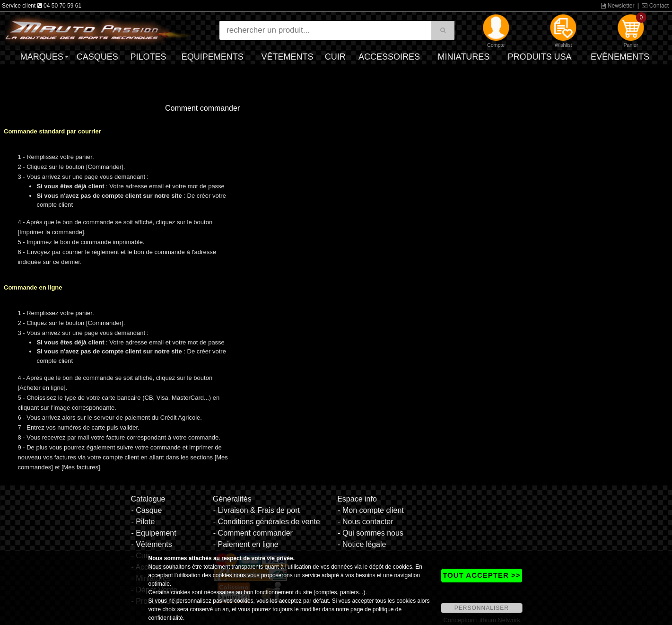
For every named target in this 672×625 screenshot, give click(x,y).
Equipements (213, 57)
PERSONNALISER (482, 608)
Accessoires (389, 57)
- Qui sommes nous (371, 533)
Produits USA (539, 57)
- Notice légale (362, 544)
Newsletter (618, 6)
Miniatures (463, 57)
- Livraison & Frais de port (257, 510)
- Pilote (143, 522)
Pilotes (148, 57)
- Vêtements (151, 544)
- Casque (146, 510)
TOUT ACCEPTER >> (481, 575)
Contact (655, 6)
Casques (97, 57)
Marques (42, 57)
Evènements (620, 57)
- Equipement (153, 533)
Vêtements (288, 57)
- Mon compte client (371, 510)
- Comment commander (253, 533)
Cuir (335, 57)
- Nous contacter (365, 522)
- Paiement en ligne (246, 544)
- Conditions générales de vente (267, 522)
